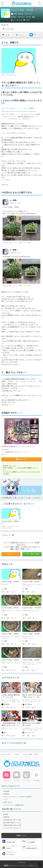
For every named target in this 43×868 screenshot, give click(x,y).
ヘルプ (6, 800)
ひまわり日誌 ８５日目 (32, 608)
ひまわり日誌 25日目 (10, 608)
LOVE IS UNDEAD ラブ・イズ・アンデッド (18, 446)
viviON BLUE (34, 847)
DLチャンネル (22, 3)
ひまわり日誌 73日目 (10, 582)
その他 (27, 20)
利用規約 (6, 794)
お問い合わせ (8, 802)
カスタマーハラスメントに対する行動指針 (17, 797)
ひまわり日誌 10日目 (31, 660)
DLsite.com (14, 841)
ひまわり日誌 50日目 (31, 634)
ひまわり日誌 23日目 (31, 582)
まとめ (17, 754)
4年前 (29, 243)
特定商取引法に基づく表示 (12, 820)
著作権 (6, 814)
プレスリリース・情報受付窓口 (14, 805)
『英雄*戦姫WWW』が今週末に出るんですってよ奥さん (11, 725)
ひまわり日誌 (9, 29)
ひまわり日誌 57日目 (10, 660)
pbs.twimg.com (11, 75)
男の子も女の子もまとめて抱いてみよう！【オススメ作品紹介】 (32, 697)
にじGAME (34, 841)
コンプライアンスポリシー (12, 828)
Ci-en (14, 847)
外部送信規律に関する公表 (12, 825)
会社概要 (6, 791)
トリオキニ (14, 854)
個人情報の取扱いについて (12, 823)
